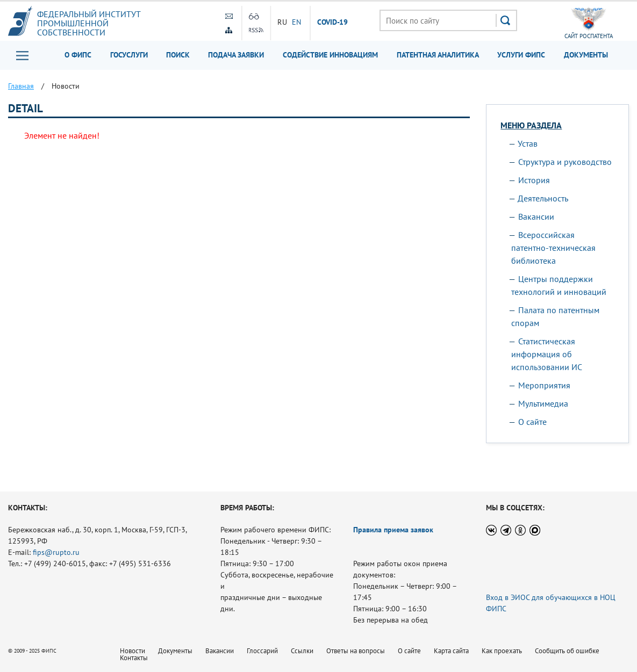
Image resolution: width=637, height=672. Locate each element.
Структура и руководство (565, 162)
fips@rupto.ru (56, 552)
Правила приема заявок (393, 530)
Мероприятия (544, 385)
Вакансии (536, 216)
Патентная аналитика (438, 55)
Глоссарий (262, 651)
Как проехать (502, 651)
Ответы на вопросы (356, 651)
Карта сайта (451, 651)
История (534, 180)
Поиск (178, 55)
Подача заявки (236, 55)
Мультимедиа (543, 403)
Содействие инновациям (330, 55)
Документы (586, 55)
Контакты (134, 658)
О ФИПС (78, 55)
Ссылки (302, 651)
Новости (133, 651)
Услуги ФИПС (521, 55)
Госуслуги (129, 55)
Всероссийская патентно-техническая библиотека (553, 248)
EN (297, 22)
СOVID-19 (333, 23)
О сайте (532, 422)
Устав (528, 143)
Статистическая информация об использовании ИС (547, 354)
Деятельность (543, 198)
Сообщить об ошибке (567, 651)
